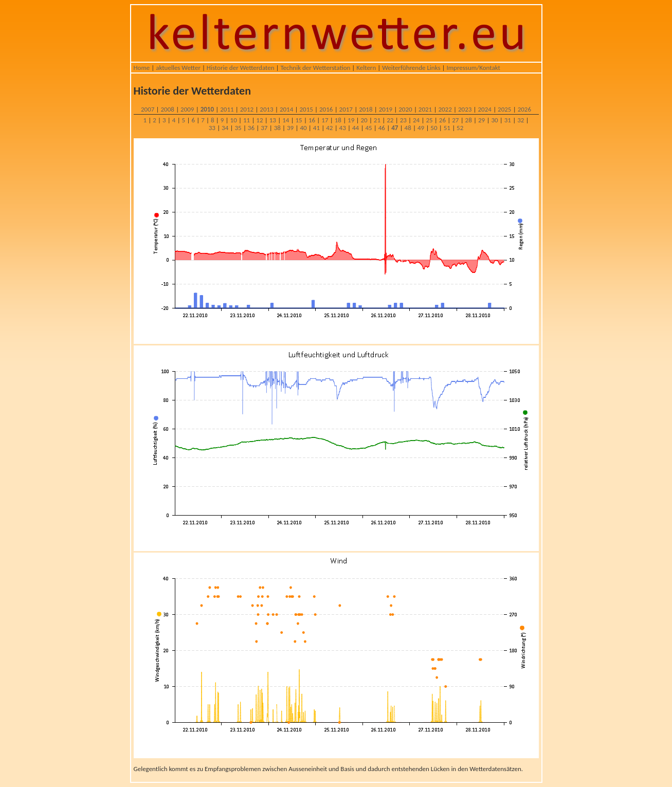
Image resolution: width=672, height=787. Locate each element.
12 (259, 120)
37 (264, 128)
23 (403, 120)
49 (421, 128)
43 (343, 128)
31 (508, 120)
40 (303, 128)
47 (395, 128)
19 (351, 120)
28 (469, 120)
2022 (445, 109)
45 (368, 128)
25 (429, 120)
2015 (306, 109)
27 (455, 120)
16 (312, 120)
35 (238, 128)
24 (416, 120)
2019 (386, 109)
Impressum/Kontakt (473, 68)
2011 (227, 109)
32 (521, 120)
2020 (405, 109)
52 (460, 128)
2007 (148, 109)
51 (447, 128)
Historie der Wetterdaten (241, 68)
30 (494, 120)
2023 (465, 109)
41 (316, 128)
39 (290, 128)
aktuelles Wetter (178, 68)
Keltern (366, 68)
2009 (187, 109)
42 (329, 128)
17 (325, 120)
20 (364, 120)
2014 (286, 109)
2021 (425, 109)
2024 (485, 109)
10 (234, 120)
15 (299, 120)
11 (247, 120)
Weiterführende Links (411, 68)
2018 (366, 109)
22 (390, 120)
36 (251, 128)
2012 (247, 109)
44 (356, 128)
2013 (266, 109)
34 (225, 128)
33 (212, 128)
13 (273, 120)
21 (377, 120)
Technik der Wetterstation (315, 68)
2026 (524, 109)
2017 (346, 109)
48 (408, 128)
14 (286, 120)
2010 (207, 109)
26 (442, 120)
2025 (504, 109)
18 (338, 120)
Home (142, 68)
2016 (326, 109)
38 (277, 128)
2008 (168, 109)
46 (382, 128)
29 (482, 120)
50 (434, 128)
